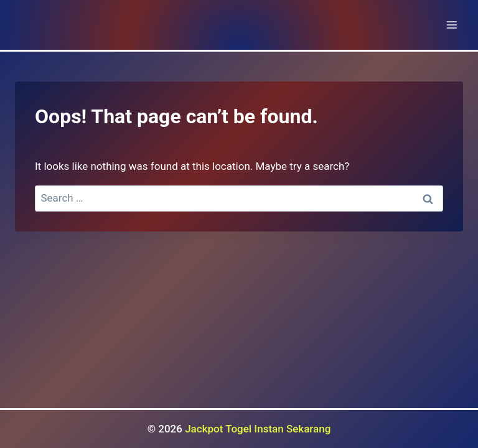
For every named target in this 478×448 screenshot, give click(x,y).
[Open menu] (452, 25)
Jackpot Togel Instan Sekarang (258, 429)
